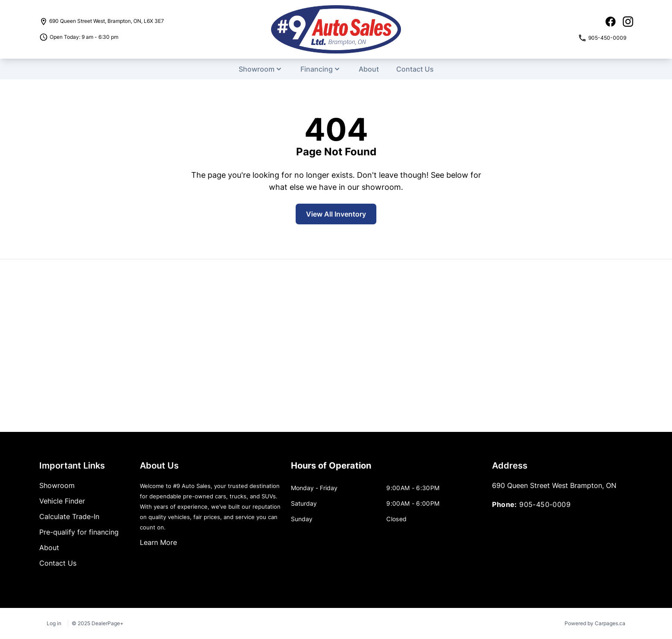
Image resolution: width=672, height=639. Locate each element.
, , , (107, 21)
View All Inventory (336, 214)
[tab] (331, 470)
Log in (54, 623)
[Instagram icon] (628, 22)
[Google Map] (336, 346)
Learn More (158, 542)
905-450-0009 (545, 504)
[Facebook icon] (611, 22)
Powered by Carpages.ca (595, 623)
